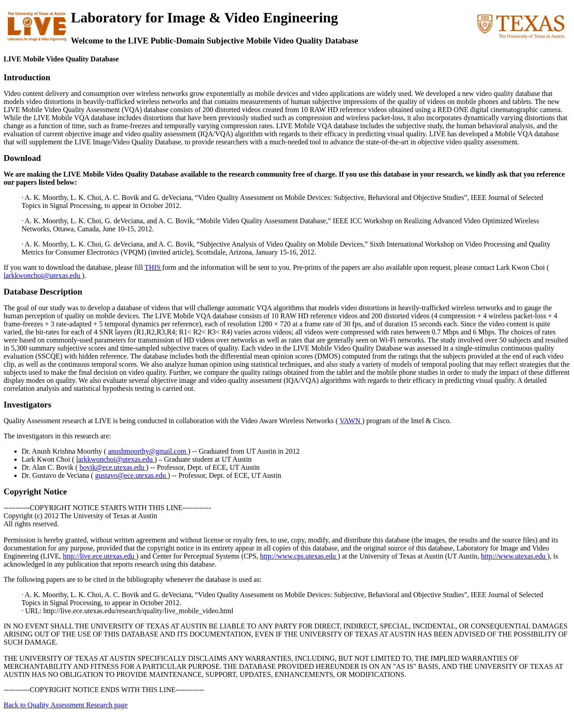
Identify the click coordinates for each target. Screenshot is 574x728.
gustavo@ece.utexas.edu (131, 475)
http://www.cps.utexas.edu (299, 556)
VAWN (351, 421)
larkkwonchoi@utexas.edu (43, 275)
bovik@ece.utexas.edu (113, 467)
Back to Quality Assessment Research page (66, 705)
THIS (153, 267)
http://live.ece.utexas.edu (100, 556)
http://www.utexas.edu (514, 556)
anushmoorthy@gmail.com (148, 451)
